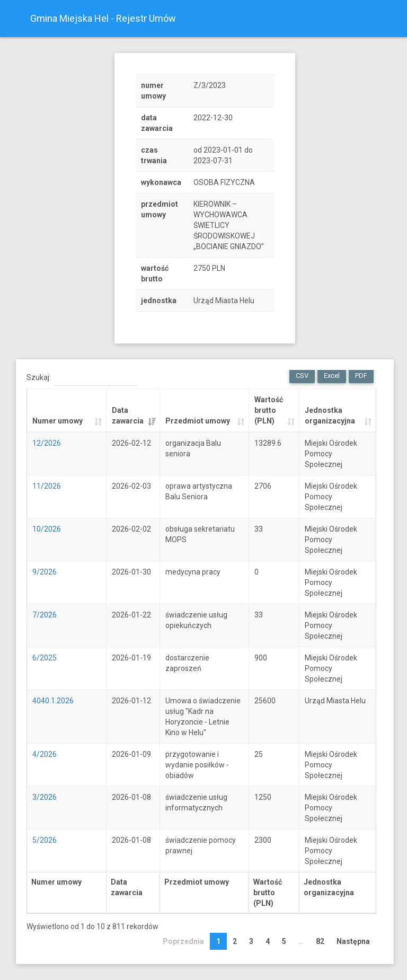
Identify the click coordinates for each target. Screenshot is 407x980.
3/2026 (45, 797)
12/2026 (47, 443)
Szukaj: (82, 378)
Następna (353, 941)
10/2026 (47, 529)
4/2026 (45, 754)
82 (320, 941)
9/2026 (45, 572)
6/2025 (45, 658)
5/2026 (45, 840)
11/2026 (47, 486)
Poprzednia (183, 941)
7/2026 (45, 615)
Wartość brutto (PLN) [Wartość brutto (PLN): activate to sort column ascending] (269, 410)
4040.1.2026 (53, 701)
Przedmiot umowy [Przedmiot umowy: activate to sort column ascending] (198, 421)
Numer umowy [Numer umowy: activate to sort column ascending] (57, 421)
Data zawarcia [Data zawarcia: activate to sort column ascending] (128, 416)
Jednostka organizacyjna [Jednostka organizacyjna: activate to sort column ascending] (330, 416)
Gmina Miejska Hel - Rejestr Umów (103, 18)
